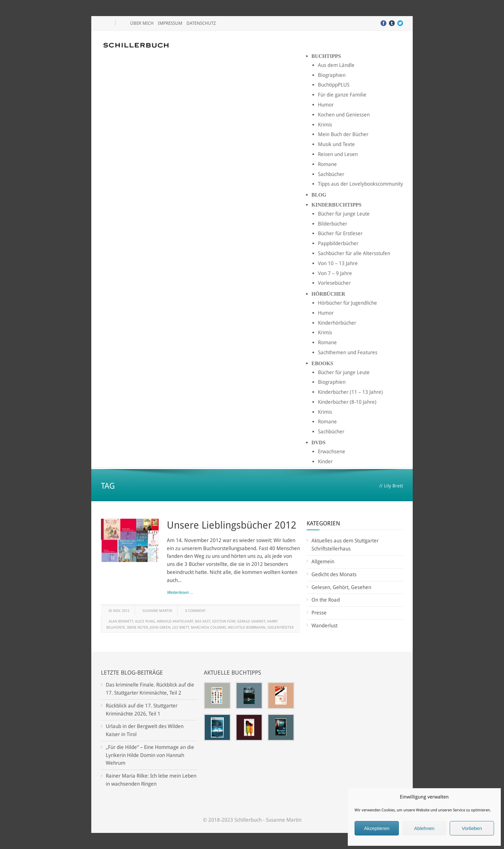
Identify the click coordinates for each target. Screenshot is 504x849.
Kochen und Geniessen (344, 115)
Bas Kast (203, 621)
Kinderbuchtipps (337, 205)
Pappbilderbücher (338, 243)
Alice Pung (145, 621)
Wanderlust (324, 626)
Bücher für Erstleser (340, 233)
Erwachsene (332, 452)
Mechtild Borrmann (247, 628)
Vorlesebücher (334, 283)
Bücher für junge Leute (344, 214)
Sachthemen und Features (348, 352)
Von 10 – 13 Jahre (338, 263)
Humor (326, 105)
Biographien (332, 75)
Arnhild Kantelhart (175, 621)
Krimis (325, 125)
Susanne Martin (157, 611)
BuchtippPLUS (334, 85)
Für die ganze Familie (342, 95)
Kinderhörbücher (337, 323)
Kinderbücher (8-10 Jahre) (347, 402)
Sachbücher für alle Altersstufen (354, 253)
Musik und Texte (336, 144)
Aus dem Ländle (336, 65)
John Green (160, 628)
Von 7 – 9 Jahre (335, 273)
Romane (327, 164)
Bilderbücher (333, 224)
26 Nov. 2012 (119, 611)
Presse (319, 613)
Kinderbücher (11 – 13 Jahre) (350, 392)
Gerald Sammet (251, 621)
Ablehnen (424, 828)
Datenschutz (201, 23)
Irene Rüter (137, 628)
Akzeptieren (377, 828)
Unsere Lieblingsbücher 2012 (232, 525)
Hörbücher (328, 294)
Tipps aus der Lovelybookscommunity (360, 184)
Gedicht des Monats (334, 574)
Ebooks (322, 363)
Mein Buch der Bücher (343, 134)
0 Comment (195, 611)
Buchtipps (326, 56)
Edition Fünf (224, 621)
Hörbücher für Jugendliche (347, 303)
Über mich (142, 23)
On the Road (326, 600)
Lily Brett (181, 628)
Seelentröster (280, 628)
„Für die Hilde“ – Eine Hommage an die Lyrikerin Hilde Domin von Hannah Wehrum (150, 755)
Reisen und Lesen (338, 154)
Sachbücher (331, 174)
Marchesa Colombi (208, 628)
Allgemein (323, 562)
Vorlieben (472, 828)
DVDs (319, 443)
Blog (319, 195)
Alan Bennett (121, 621)
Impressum (170, 23)
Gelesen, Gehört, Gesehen (341, 587)
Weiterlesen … (180, 592)
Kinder (325, 461)
